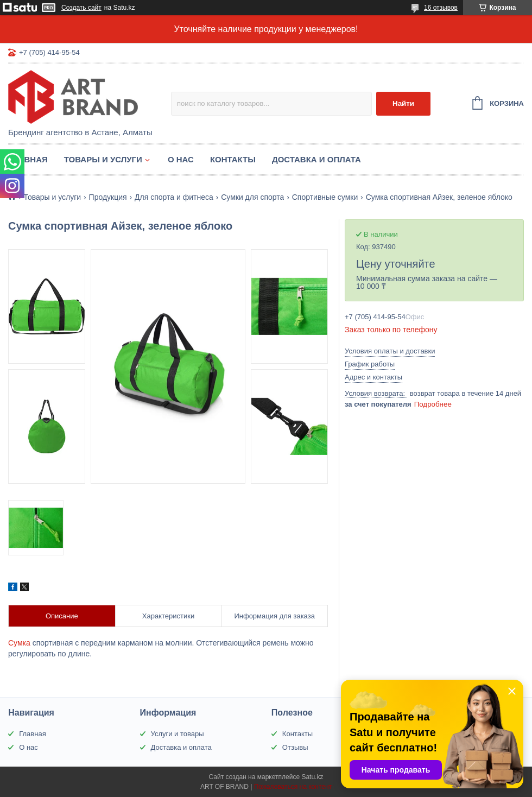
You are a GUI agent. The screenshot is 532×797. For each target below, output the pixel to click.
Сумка (19, 643)
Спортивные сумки (325, 197)
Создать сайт (81, 8)
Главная (28, 159)
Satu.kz (312, 777)
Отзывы (295, 747)
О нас (181, 159)
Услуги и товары (178, 734)
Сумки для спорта (252, 197)
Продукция (108, 197)
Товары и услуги (103, 159)
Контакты (233, 159)
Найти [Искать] (403, 103)
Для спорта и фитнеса (174, 197)
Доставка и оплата (316, 159)
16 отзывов (441, 8)
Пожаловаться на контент (293, 787)
